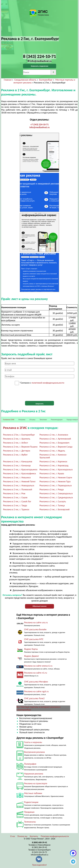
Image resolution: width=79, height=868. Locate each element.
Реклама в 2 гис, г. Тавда (15, 505)
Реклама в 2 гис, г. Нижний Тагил (19, 481)
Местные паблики (33, 793)
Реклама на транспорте (36, 783)
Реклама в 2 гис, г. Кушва (52, 474)
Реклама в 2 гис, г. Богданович (54, 443)
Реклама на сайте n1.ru (36, 673)
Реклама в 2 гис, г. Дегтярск (17, 451)
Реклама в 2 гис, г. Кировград (54, 466)
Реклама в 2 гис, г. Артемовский (55, 439)
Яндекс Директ (31, 656)
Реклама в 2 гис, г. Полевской (18, 489)
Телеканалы (30, 822)
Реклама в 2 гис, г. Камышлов (18, 462)
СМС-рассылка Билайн (35, 629)
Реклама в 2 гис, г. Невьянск (17, 477)
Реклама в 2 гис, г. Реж (14, 493)
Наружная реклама (34, 774)
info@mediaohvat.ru (39, 127)
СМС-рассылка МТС (34, 639)
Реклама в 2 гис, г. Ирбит (15, 455)
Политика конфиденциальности (55, 836)
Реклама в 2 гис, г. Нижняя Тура (55, 481)
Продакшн (29, 812)
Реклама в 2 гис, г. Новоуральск (19, 485)
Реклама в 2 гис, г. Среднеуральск (56, 497)
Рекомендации (57, 420)
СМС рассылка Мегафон (36, 682)
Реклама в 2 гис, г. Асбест (16, 443)
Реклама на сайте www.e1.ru (38, 666)
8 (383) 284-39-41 (40, 847)
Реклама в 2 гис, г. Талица (52, 505)
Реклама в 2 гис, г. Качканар (17, 466)
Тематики (43, 420)
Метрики (22, 420)
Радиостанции (31, 802)
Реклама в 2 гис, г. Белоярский (54, 509)
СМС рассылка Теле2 (34, 698)
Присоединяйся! (40, 865)
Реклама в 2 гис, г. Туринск (16, 509)
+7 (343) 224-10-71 (40, 124)
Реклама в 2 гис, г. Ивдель (52, 451)
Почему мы (22, 836)
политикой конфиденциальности (48, 383)
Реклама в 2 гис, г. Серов (15, 497)
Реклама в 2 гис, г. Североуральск (56, 493)
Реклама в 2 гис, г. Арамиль (17, 439)
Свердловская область (25, 80)
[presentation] (40, 393)
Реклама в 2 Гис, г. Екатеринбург (19, 435)
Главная (8, 80)
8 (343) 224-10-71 (40, 852)
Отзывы (32, 420)
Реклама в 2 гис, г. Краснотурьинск (20, 470)
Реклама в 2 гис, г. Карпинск (53, 462)
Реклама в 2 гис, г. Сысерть (53, 501)
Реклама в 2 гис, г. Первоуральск (56, 485)
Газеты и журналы (33, 742)
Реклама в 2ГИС (15, 428)
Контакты (34, 836)
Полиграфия (30, 764)
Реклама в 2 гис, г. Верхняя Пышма (20, 447)
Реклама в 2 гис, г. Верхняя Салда (56, 447)
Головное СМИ (9, 420)
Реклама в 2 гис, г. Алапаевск (54, 435)
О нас (13, 836)
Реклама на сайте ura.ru (36, 622)
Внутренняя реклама (34, 752)
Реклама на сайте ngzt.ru (36, 691)
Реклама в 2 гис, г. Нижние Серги (56, 477)
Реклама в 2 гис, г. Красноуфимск (20, 474)
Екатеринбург (46, 80)
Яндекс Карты (31, 649)
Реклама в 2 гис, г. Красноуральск (56, 470)
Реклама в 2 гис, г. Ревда (51, 489)
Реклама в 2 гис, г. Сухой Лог (17, 501)
